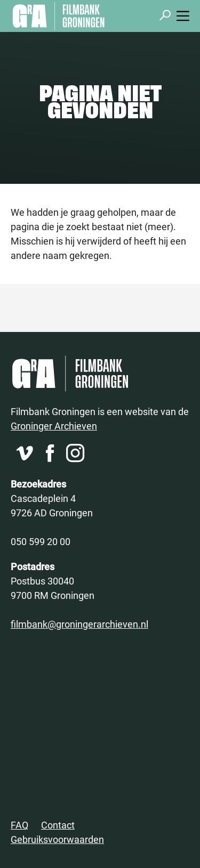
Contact (58, 825)
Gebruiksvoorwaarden (57, 839)
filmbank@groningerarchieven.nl (79, 624)
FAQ (19, 825)
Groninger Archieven (54, 426)
